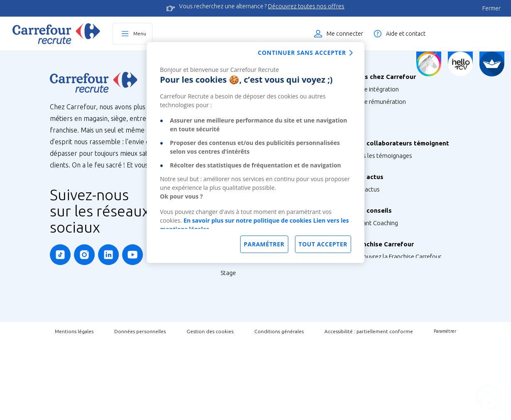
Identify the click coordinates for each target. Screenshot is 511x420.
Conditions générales (279, 410)
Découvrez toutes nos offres (306, 6)
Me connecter (345, 34)
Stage (228, 322)
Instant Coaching (375, 266)
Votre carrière (371, 139)
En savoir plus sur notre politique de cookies (248, 220)
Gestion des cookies (210, 410)
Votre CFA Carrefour (380, 126)
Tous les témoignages (382, 181)
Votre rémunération (379, 102)
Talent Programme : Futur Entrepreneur (274, 359)
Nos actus (366, 224)
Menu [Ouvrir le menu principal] (140, 33)
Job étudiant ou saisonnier (257, 372)
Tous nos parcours (246, 297)
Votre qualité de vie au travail (392, 151)
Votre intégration (376, 89)
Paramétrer (445, 410)
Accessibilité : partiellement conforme (369, 410)
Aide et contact (406, 34)
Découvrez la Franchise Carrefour (397, 308)
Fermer (491, 8)
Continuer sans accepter (302, 53)
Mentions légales (74, 410)
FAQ (359, 279)
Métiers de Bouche (246, 267)
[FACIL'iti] (492, 64)
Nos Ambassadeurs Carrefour (393, 194)
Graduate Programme (250, 334)
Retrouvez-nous (374, 236)
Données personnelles (140, 410)
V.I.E (226, 347)
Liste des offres (472, 34)
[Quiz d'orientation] (429, 64)
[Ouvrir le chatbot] (488, 397)
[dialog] (255, 152)
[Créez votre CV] (460, 64)
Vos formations (373, 114)
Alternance (236, 309)
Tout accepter (323, 244)
